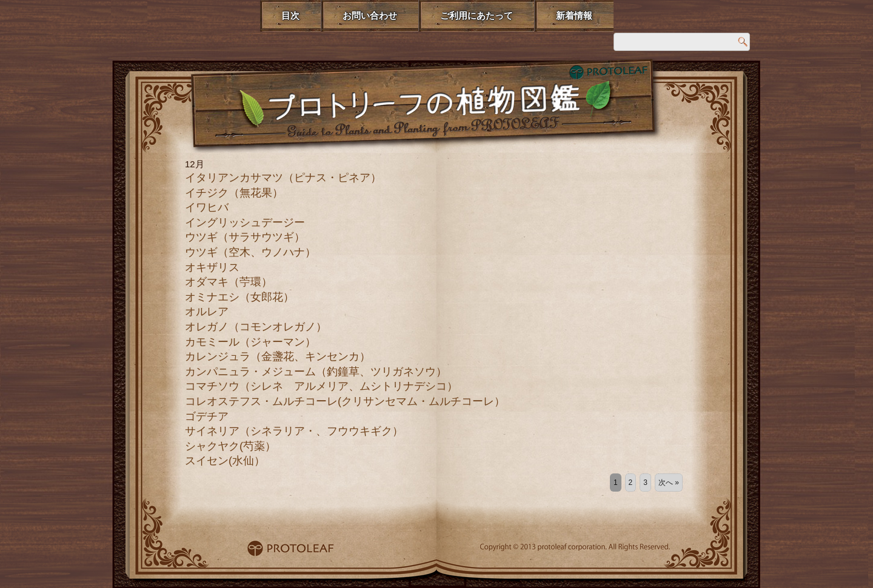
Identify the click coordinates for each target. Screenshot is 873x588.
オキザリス (212, 267)
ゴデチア (207, 416)
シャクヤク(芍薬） (230, 446)
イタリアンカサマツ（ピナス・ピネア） (283, 178)
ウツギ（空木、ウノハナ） (250, 252)
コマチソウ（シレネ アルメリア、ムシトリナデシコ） (321, 386)
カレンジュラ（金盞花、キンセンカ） (278, 356)
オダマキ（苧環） (229, 282)
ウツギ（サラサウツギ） (245, 237)
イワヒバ (207, 207)
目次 (290, 15)
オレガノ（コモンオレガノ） (256, 327)
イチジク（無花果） (234, 193)
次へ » (669, 483)
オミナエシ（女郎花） (239, 297)
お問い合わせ (370, 15)
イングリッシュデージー (245, 222)
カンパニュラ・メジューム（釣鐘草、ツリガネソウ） (316, 372)
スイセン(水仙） (225, 461)
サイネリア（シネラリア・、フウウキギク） (294, 431)
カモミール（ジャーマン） (250, 342)
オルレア (207, 312)
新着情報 (574, 15)
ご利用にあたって (477, 15)
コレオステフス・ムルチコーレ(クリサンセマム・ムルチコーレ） (345, 401)
